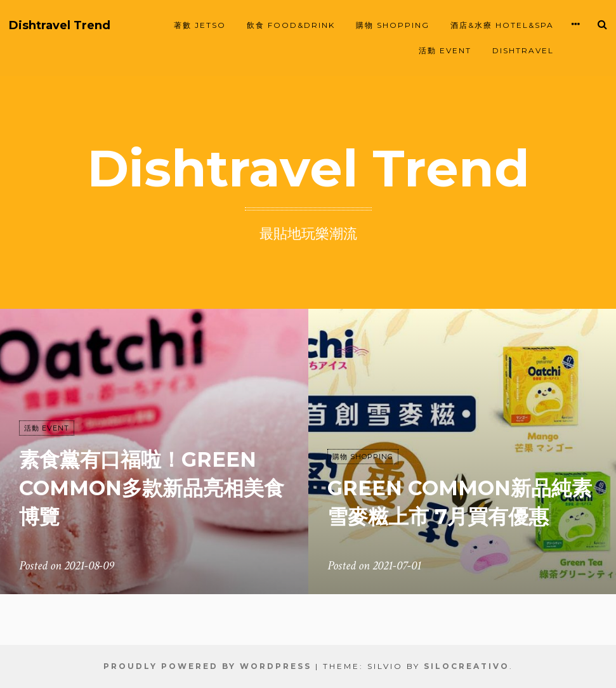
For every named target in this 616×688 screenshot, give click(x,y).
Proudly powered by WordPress (207, 666)
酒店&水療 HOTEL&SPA (502, 25)
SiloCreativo (467, 666)
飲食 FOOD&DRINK (291, 25)
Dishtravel (523, 50)
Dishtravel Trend (60, 26)
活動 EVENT (445, 50)
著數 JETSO (200, 25)
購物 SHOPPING (393, 25)
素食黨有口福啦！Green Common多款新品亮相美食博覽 (152, 488)
